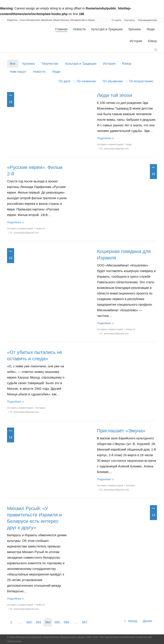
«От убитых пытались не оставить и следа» (35, 355)
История (109, 64)
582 (29, 622)
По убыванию (113, 81)
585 (57, 622)
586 (67, 622)
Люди (56, 72)
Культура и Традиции (81, 64)
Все (13, 64)
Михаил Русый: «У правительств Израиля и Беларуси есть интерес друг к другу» (34, 518)
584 (48, 622)
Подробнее (104, 138)
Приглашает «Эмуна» (121, 431)
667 (85, 622)
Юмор (127, 64)
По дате (64, 81)
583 (38, 622)
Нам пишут (18, 72)
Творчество (50, 64)
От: (114, 149)
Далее (147, 621)
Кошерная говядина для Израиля (124, 255)
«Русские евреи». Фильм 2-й (35, 170)
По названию (86, 81)
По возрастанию (141, 81)
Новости (39, 72)
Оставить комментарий (110, 144)
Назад (133, 621)
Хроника (28, 64)
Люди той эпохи (115, 95)
